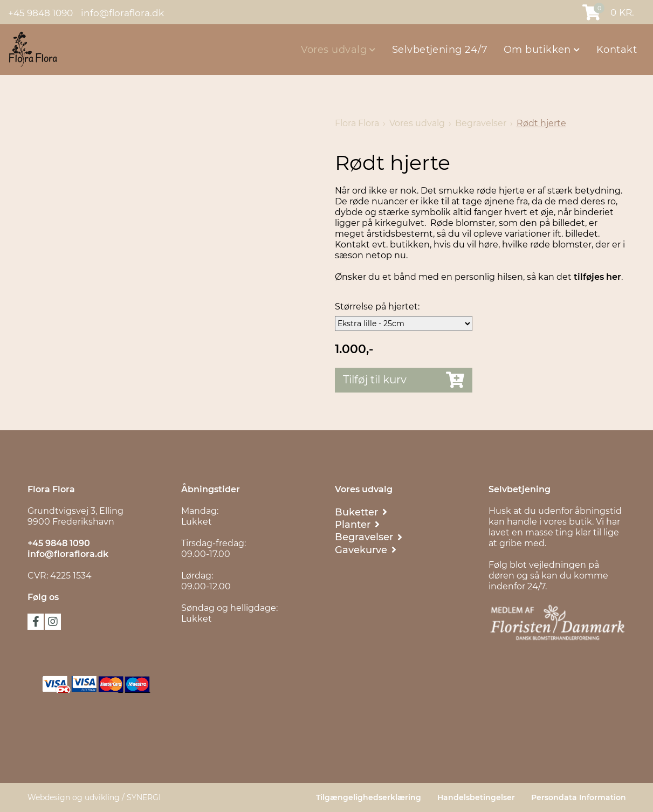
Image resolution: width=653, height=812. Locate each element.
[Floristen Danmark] (557, 622)
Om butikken (539, 50)
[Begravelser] (369, 537)
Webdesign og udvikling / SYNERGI (94, 797)
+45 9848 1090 (40, 12)
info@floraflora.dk (122, 12)
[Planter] (357, 524)
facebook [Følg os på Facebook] (36, 622)
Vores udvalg (335, 50)
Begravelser (481, 123)
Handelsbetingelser (476, 797)
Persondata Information (579, 797)
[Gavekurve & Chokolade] (366, 550)
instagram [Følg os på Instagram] (53, 622)
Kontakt (617, 50)
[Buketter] (361, 512)
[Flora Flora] (33, 49)
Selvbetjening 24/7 (440, 50)
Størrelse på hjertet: (377, 307)
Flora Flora (357, 123)
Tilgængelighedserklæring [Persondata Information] (369, 797)
